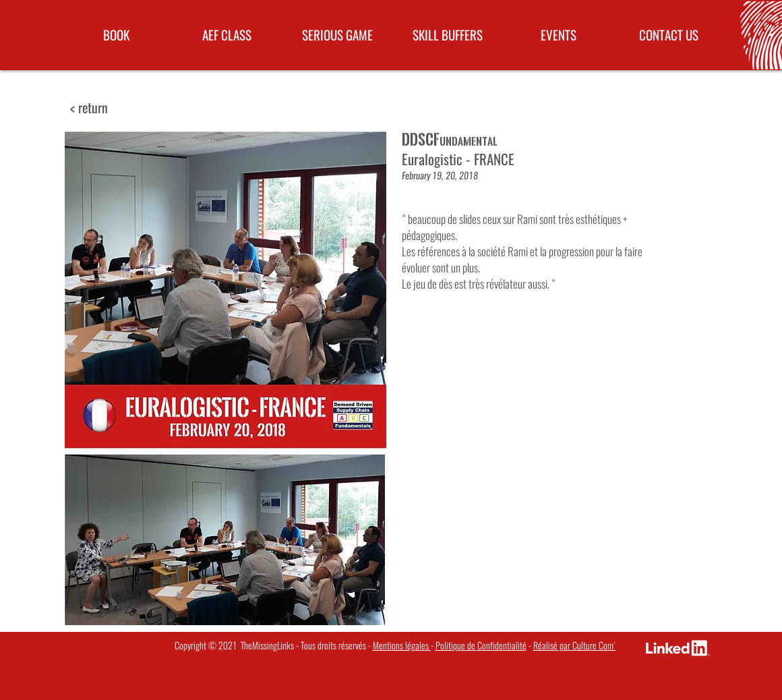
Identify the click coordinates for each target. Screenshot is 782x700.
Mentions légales (402, 646)
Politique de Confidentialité (481, 646)
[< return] (89, 108)
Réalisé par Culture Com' (575, 646)
